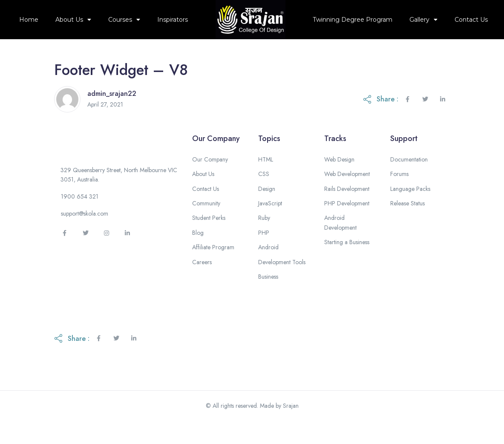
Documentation (409, 179)
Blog (198, 252)
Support (404, 158)
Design (267, 208)
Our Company (216, 158)
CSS (264, 194)
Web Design (339, 179)
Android (268, 267)
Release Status (408, 223)
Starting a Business (347, 262)
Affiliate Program (213, 267)
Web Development (347, 194)
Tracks (335, 158)
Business (268, 296)
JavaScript (270, 223)
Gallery (423, 20)
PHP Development (347, 223)
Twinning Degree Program (353, 20)
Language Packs (410, 208)
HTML (266, 179)
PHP (264, 252)
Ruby (264, 238)
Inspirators (173, 20)
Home (29, 20)
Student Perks (209, 238)
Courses (124, 20)
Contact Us (471, 20)
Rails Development (347, 208)
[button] (80, 219)
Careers (202, 282)
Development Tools (282, 282)
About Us (73, 20)
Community (206, 223)
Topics (269, 158)
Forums (399, 194)
